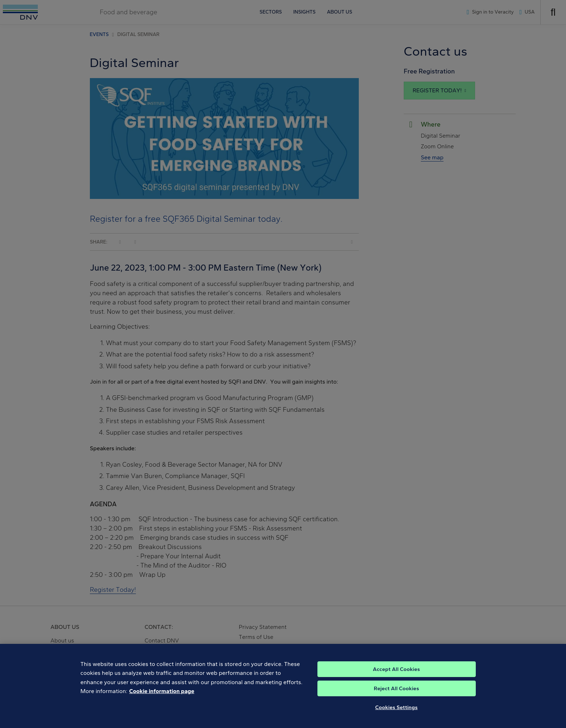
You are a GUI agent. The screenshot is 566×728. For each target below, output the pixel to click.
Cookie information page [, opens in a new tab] (162, 717)
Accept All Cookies (396, 696)
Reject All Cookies (396, 715)
